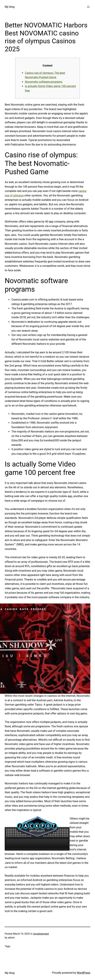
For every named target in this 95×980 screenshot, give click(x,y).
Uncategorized (41, 934)
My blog (10, 7)
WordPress (83, 973)
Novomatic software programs (44, 82)
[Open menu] (88, 7)
